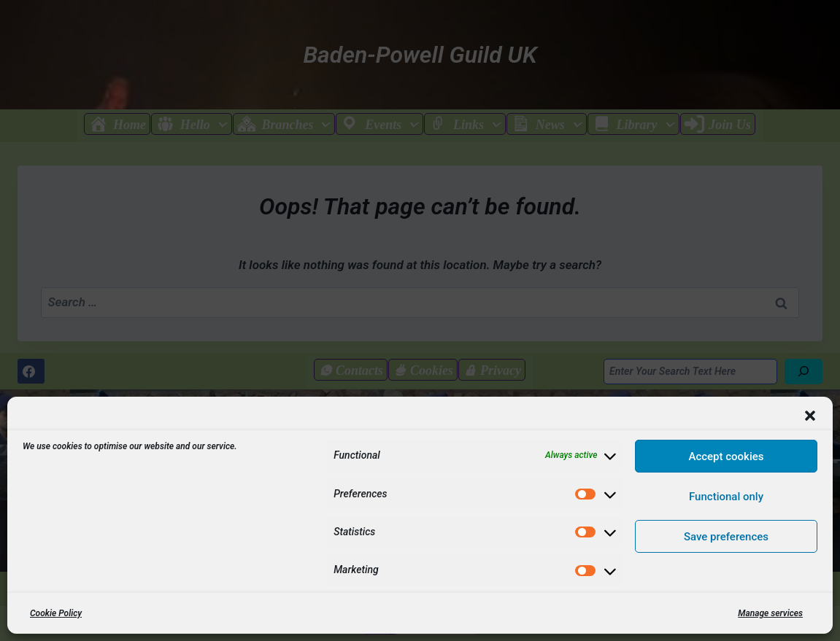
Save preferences (726, 537)
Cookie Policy (56, 613)
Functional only (726, 497)
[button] (810, 416)
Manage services (770, 613)
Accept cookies (726, 457)
